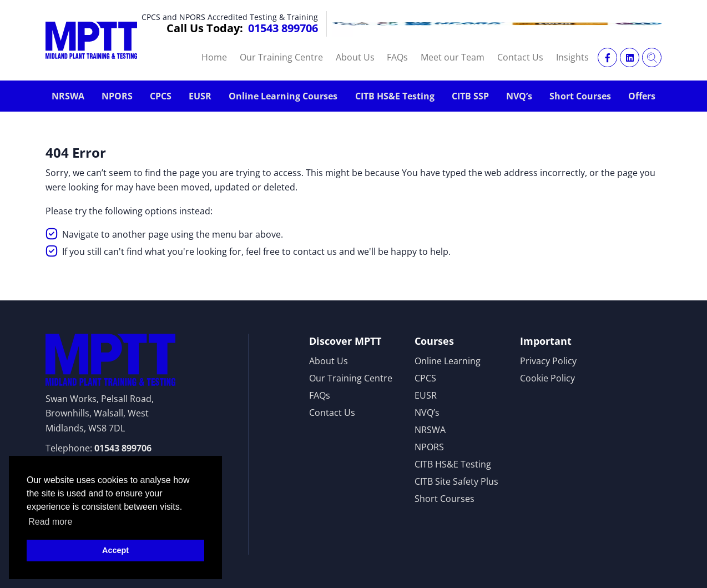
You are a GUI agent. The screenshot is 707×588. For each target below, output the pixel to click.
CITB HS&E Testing (395, 96)
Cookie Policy (547, 378)
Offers (642, 96)
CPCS (161, 96)
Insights (572, 57)
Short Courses (580, 96)
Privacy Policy (548, 361)
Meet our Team (453, 57)
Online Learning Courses (283, 96)
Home (214, 57)
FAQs (397, 57)
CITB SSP (470, 96)
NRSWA (68, 96)
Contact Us (520, 57)
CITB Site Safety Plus (456, 481)
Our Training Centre (281, 57)
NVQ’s (519, 96)
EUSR (200, 96)
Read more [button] (50, 522)
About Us (355, 57)
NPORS (117, 96)
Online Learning (448, 361)
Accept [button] (115, 550)
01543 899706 (283, 28)
